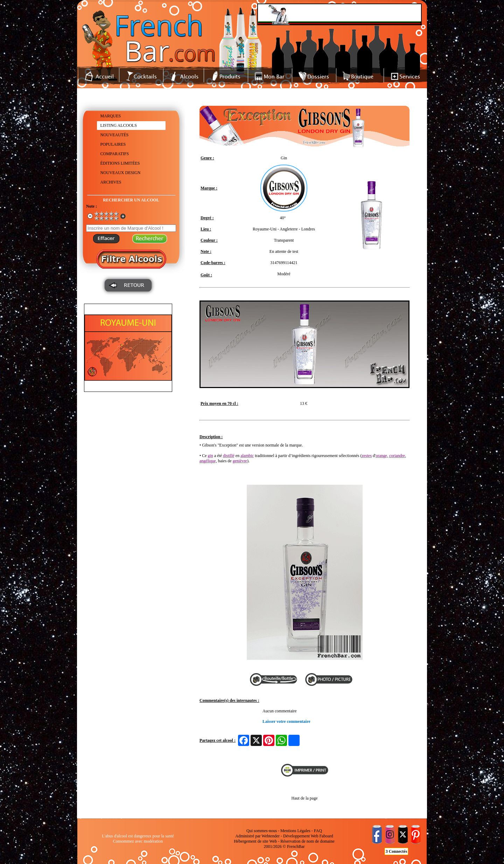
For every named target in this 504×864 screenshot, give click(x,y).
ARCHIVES (111, 182)
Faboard (326, 836)
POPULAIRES (113, 144)
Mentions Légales (295, 831)
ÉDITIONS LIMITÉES (120, 163)
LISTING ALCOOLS (119, 125)
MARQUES (111, 116)
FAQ (318, 831)
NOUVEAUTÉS (115, 135)
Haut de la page (305, 798)
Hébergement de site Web (255, 841)
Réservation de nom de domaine (307, 841)
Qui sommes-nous (262, 831)
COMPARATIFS (115, 154)
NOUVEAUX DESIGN (121, 173)
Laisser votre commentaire (286, 721)
